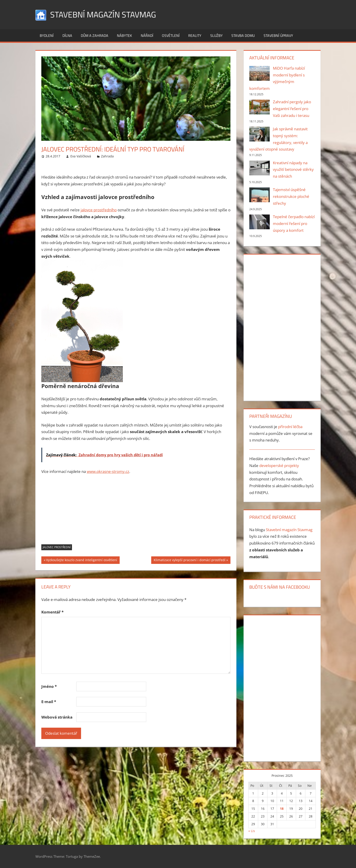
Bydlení (47, 35)
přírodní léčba (290, 427)
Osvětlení (171, 35)
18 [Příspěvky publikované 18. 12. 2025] (282, 809)
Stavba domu (243, 35)
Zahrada (107, 156)
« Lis (252, 831)
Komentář (52, 612)
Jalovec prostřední (57, 547)
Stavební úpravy (278, 35)
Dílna (67, 35)
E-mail (49, 702)
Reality (195, 35)
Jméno (49, 686)
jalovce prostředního (99, 210)
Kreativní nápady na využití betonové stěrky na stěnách (293, 170)
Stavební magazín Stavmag (103, 14)
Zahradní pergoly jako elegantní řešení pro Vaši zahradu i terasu (292, 109)
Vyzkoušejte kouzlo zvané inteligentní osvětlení (82, 560)
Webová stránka (57, 717)
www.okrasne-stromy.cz (108, 471)
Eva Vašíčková (81, 156)
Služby (216, 35)
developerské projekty (279, 466)
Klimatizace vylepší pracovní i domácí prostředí (189, 560)
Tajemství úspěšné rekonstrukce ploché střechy (291, 196)
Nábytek (124, 35)
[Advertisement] (136, 512)
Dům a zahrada (95, 35)
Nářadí (147, 35)
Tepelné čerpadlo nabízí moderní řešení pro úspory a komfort (294, 223)
